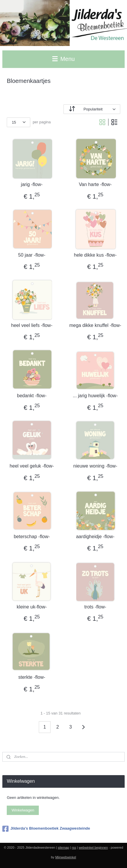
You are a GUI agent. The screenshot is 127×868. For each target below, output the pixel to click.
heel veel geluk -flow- (32, 466)
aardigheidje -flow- (95, 537)
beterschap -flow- (32, 537)
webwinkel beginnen (93, 847)
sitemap (64, 847)
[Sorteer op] (92, 109)
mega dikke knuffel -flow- (95, 325)
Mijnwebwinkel (66, 857)
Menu (63, 59)
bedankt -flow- (32, 396)
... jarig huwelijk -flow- (95, 396)
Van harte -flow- (95, 184)
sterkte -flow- (32, 677)
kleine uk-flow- (32, 607)
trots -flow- (95, 607)
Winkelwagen (23, 810)
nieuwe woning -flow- (95, 466)
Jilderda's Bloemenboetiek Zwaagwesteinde (46, 829)
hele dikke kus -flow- (95, 255)
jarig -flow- (32, 184)
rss (74, 847)
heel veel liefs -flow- (32, 325)
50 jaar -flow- (32, 255)
